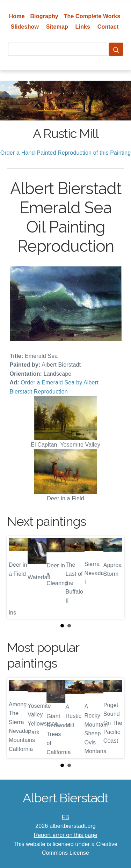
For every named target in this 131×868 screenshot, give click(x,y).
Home (17, 16)
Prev (18, 578)
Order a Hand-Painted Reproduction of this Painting (66, 153)
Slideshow (25, 27)
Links (83, 27)
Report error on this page (66, 835)
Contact (108, 27)
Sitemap (57, 27)
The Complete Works (92, 16)
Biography (44, 16)
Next (113, 578)
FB (65, 817)
